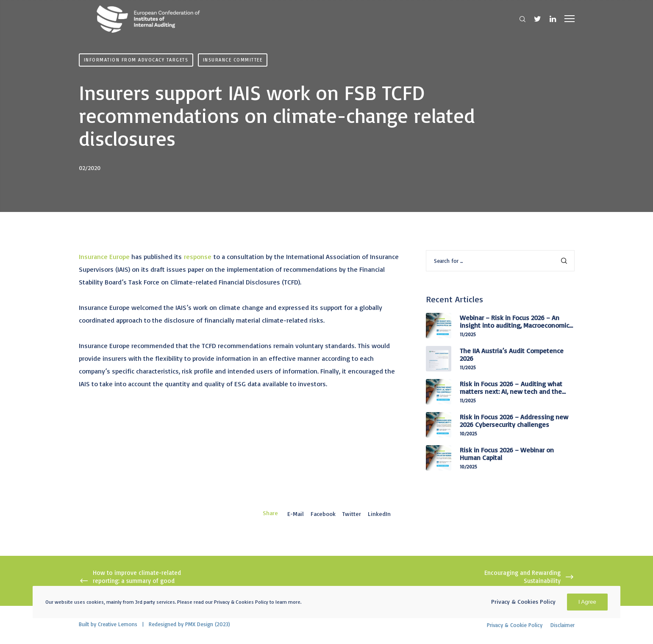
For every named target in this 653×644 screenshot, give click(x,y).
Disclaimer (563, 625)
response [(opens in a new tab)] (198, 256)
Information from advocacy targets (136, 60)
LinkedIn (379, 514)
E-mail (296, 514)
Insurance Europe (104, 256)
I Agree (587, 602)
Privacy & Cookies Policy (523, 601)
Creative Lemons (118, 624)
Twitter (352, 514)
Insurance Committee (233, 60)
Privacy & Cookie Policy (515, 625)
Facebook (323, 514)
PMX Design (199, 624)
